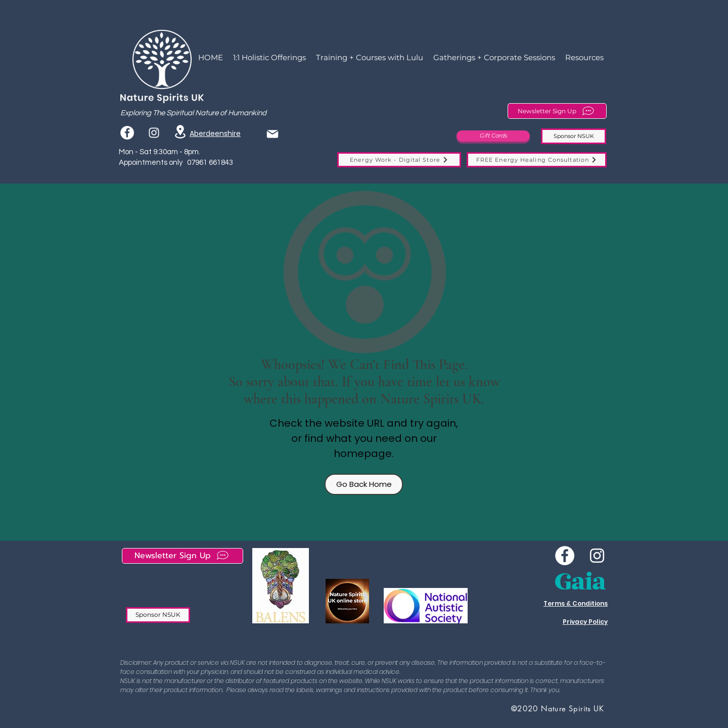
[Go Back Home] (364, 484)
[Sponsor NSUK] (574, 136)
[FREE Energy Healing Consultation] (537, 160)
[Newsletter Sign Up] (557, 111)
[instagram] (154, 133)
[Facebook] (127, 133)
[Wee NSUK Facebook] (565, 556)
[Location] (180, 132)
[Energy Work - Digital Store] (399, 160)
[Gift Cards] (493, 136)
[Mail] (272, 134)
